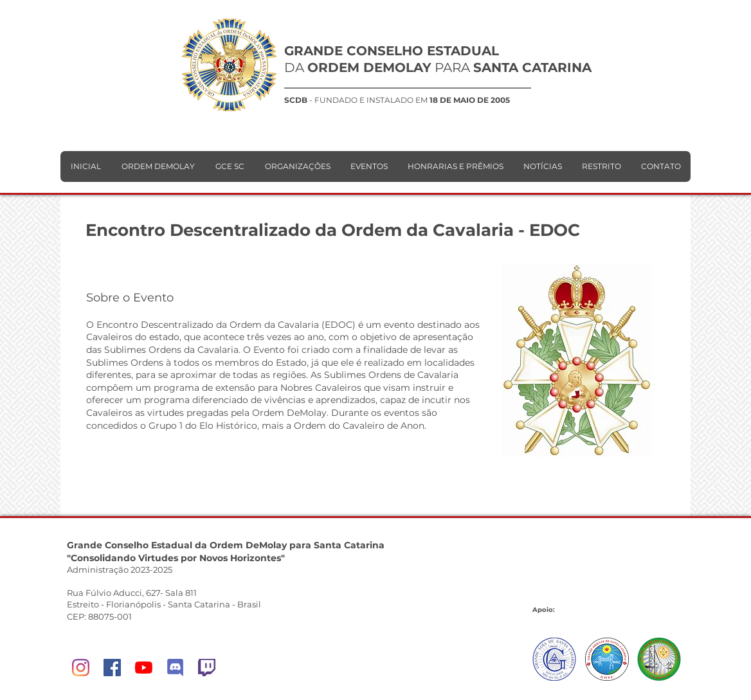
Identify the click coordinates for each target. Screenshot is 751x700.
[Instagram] (81, 668)
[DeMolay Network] (175, 668)
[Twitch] (207, 668)
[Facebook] (112, 668)
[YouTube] (144, 668)
